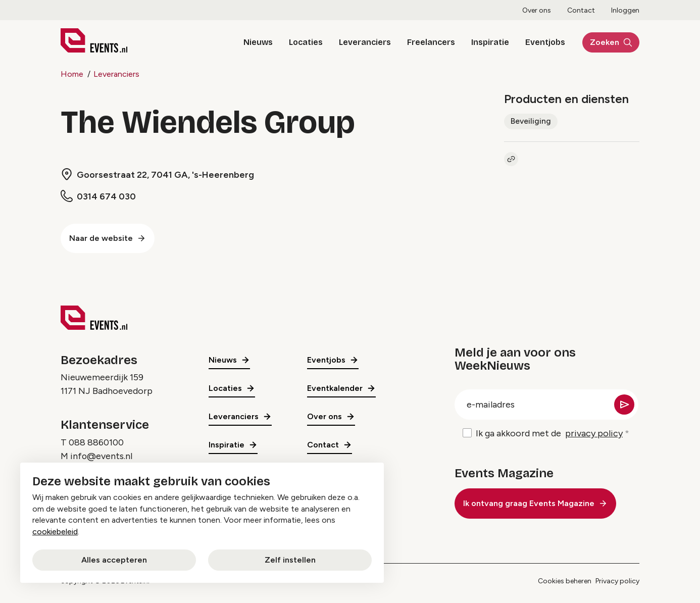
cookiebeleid (55, 532)
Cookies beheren (565, 581)
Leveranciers (359, 42)
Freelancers (426, 42)
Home (72, 74)
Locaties (300, 42)
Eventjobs (540, 42)
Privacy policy (617, 581)
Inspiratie (485, 42)
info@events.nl (102, 456)
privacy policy (594, 433)
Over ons (537, 10)
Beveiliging (531, 121)
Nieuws (253, 42)
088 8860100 (96, 442)
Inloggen (625, 10)
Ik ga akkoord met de (549, 434)
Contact (581, 10)
